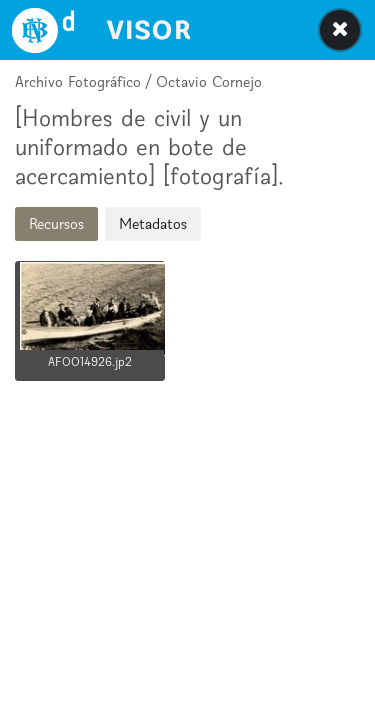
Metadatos (153, 223)
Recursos (56, 223)
